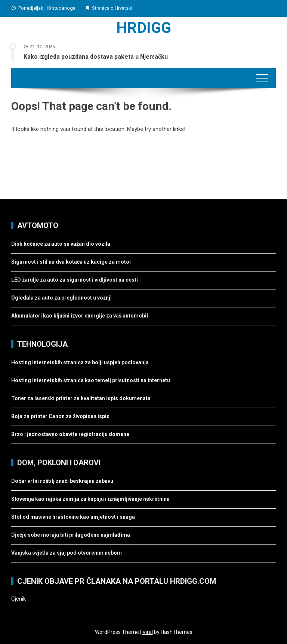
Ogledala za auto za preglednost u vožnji (61, 298)
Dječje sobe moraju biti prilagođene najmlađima (71, 535)
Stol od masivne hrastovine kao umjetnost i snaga (73, 517)
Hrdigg (144, 28)
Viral (148, 632)
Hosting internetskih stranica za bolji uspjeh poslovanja (80, 362)
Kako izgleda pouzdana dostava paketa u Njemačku (96, 57)
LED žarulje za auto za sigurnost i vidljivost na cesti (75, 280)
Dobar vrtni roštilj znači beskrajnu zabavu (62, 481)
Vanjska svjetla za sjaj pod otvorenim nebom (67, 553)
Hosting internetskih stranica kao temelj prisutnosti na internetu (91, 380)
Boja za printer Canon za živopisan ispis (60, 416)
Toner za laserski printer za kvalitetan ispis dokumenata (81, 398)
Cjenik (18, 599)
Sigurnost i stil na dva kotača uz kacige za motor (71, 262)
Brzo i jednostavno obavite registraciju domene (70, 434)
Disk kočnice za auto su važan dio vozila (61, 244)
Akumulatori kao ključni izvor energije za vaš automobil (80, 316)
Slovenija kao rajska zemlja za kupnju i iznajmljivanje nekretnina (90, 499)
